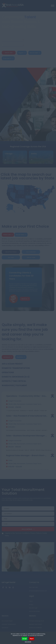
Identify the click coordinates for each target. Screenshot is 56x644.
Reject (32, 639)
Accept (25, 639)
